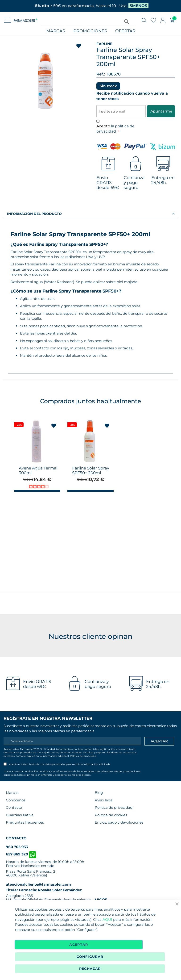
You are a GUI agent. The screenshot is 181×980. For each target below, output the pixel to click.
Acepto (115, 129)
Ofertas (125, 31)
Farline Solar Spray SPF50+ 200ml (91, 470)
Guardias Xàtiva (20, 815)
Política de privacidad (83, 756)
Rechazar (90, 969)
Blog (99, 793)
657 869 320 (21, 854)
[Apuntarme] (159, 741)
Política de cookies (111, 815)
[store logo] (26, 20)
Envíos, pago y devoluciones (119, 822)
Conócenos (16, 800)
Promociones (90, 31)
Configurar (90, 957)
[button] (54, 426)
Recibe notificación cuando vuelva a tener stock (132, 96)
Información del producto (34, 214)
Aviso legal (104, 800)
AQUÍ (107, 919)
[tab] (90, 214)
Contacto (14, 807)
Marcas (56, 31)
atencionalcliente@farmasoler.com (38, 884)
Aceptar (79, 945)
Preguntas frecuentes (25, 822)
